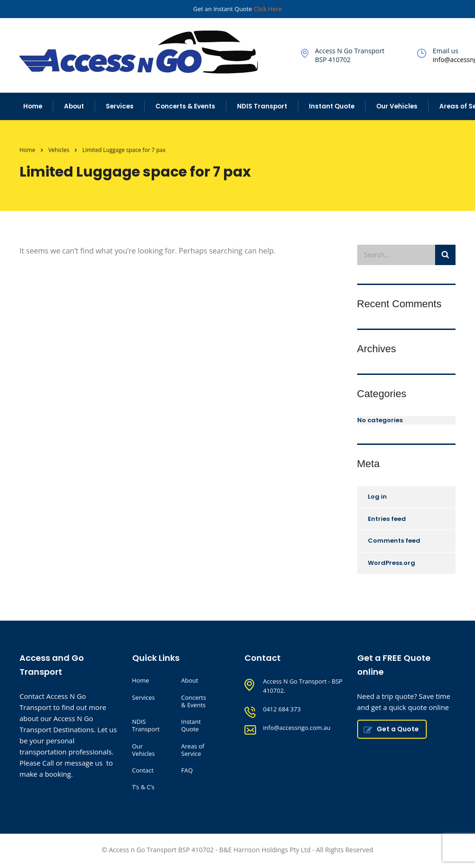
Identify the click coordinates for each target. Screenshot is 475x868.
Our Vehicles (397, 106)
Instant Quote (332, 106)
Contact (143, 770)
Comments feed (394, 541)
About (74, 106)
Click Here (268, 9)
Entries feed (387, 519)
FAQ (187, 770)
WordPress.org (392, 563)
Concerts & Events (185, 106)
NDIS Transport (262, 106)
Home (33, 106)
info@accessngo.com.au (297, 728)
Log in (377, 497)
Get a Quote (391, 729)
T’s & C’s (143, 787)
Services (120, 106)
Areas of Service (193, 750)
